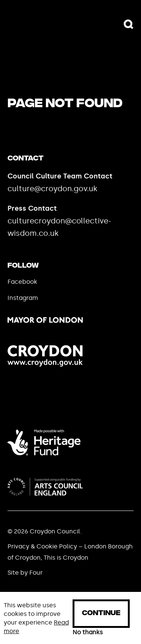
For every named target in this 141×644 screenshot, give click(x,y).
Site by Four (25, 573)
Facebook (22, 282)
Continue (101, 613)
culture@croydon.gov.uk (52, 189)
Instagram (23, 298)
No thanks (88, 632)
